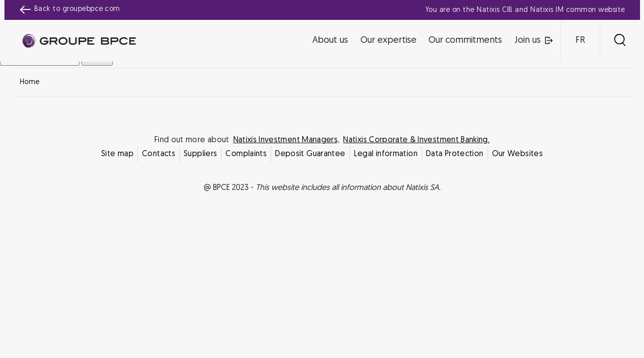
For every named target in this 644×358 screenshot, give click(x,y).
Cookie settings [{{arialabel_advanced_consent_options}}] (263, 91)
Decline (273, 267)
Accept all (371, 267)
